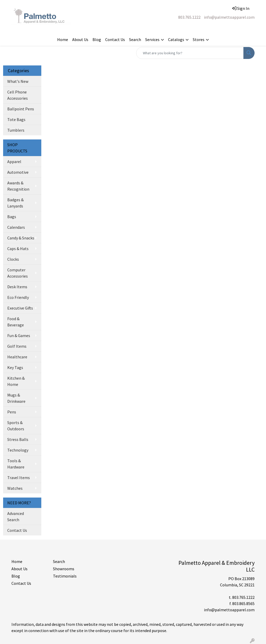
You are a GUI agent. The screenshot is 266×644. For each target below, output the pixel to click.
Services (152, 39)
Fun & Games (19, 336)
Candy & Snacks (21, 238)
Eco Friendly (18, 297)
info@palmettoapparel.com (229, 17)
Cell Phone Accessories (18, 95)
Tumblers (16, 130)
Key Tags (15, 367)
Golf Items (17, 346)
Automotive (18, 172)
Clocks (13, 259)
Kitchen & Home (16, 381)
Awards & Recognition (18, 186)
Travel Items (19, 478)
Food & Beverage (16, 322)
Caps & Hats (18, 249)
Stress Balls (18, 439)
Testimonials (65, 576)
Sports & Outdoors (16, 426)
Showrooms (64, 569)
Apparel (14, 162)
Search (135, 39)
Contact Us (115, 39)
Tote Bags (16, 119)
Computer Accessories (18, 273)
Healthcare (17, 357)
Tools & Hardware (16, 464)
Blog (97, 39)
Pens (12, 412)
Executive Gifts (20, 308)
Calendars (16, 227)
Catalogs (176, 39)
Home (63, 39)
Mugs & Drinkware (16, 398)
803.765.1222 (189, 17)
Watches (15, 488)
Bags (12, 217)
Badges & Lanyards (15, 203)
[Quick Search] (190, 53)
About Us (80, 39)
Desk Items (17, 287)
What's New (18, 81)
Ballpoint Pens (21, 109)
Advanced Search (16, 516)
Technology (18, 450)
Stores (199, 39)
